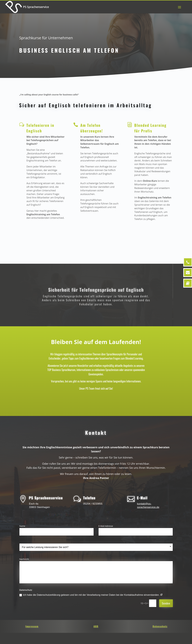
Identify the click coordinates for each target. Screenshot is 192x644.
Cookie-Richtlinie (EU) (154, 639)
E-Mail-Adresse (106, 526)
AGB (96, 626)
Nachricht (24, 559)
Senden (166, 603)
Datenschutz (160, 626)
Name (22, 526)
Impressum (32, 626)
